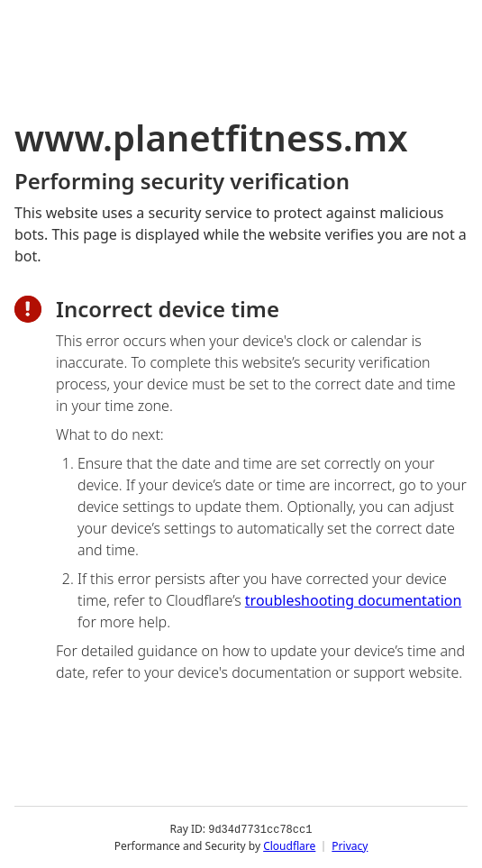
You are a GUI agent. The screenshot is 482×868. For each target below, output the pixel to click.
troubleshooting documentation (354, 600)
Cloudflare (289, 845)
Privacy (350, 845)
